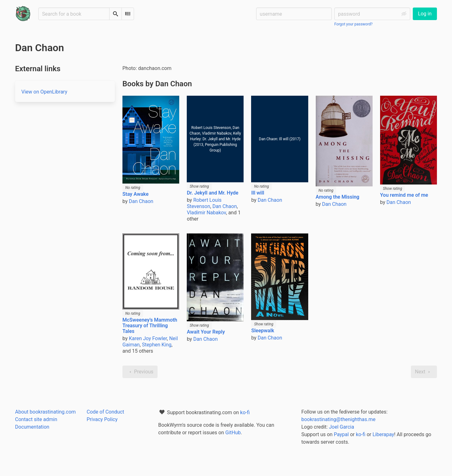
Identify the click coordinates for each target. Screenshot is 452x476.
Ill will (258, 193)
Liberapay (383, 434)
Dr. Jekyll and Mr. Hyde (213, 193)
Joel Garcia (342, 427)
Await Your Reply (206, 332)
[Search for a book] (74, 14)
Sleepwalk (263, 331)
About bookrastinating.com (45, 412)
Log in (425, 14)
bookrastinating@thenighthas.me (338, 419)
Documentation (32, 427)
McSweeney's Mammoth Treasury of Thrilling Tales (150, 326)
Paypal (341, 434)
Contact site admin (36, 419)
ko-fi (245, 412)
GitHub (233, 433)
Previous (140, 372)
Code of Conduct (105, 412)
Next (424, 372)
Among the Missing (338, 197)
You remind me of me (404, 195)
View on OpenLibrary (44, 92)
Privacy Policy (102, 419)
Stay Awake (135, 194)
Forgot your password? (353, 24)
